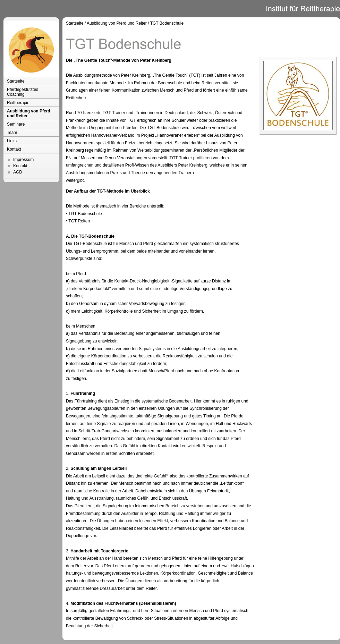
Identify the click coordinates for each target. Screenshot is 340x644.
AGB (18, 172)
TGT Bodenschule (167, 23)
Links (12, 141)
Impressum (23, 160)
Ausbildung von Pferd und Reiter (29, 113)
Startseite (16, 81)
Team (12, 133)
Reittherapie (18, 103)
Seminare (16, 124)
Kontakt (14, 149)
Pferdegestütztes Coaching (23, 92)
